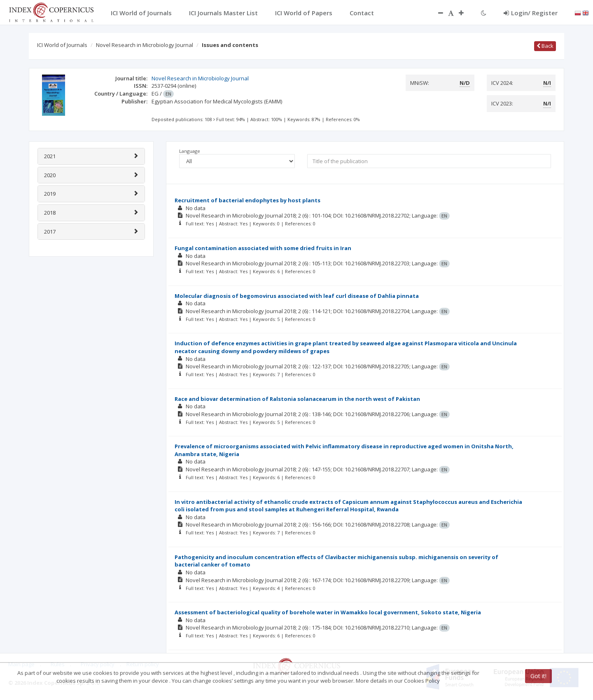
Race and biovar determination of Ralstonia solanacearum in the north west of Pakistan (297, 399)
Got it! (538, 676)
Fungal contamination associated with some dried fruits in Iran (263, 248)
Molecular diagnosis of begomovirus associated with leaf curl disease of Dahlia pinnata (297, 296)
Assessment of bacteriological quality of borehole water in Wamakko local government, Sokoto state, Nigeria (328, 612)
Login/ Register (531, 13)
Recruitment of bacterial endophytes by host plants (247, 200)
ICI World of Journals (62, 45)
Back (545, 46)
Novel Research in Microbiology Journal (145, 45)
